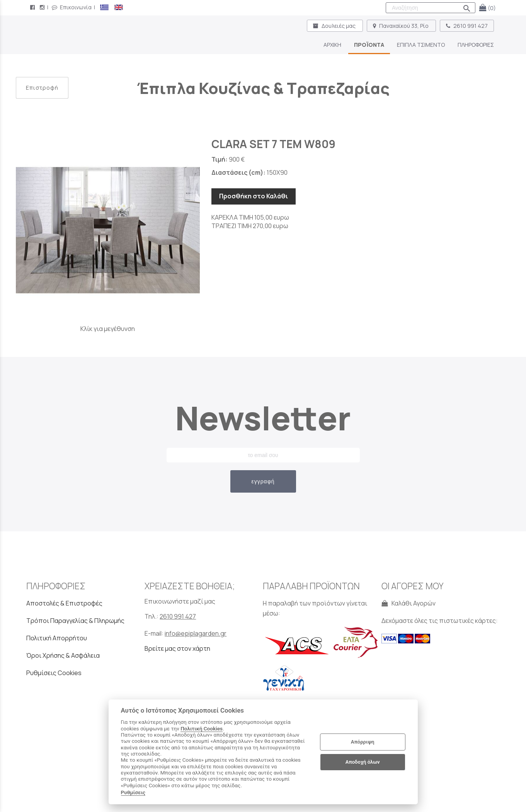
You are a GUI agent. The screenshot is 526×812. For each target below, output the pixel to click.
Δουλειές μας (335, 26)
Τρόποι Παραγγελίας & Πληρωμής (75, 621)
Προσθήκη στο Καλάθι (254, 196)
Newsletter (263, 418)
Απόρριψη (363, 742)
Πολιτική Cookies (202, 728)
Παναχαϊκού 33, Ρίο (401, 26)
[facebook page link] (33, 7)
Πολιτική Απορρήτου (57, 638)
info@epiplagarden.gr (196, 633)
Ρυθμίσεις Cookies (54, 673)
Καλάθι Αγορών (409, 603)
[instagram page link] (43, 7)
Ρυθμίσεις (133, 792)
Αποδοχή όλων (363, 762)
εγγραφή (263, 481)
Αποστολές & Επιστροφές (64, 603)
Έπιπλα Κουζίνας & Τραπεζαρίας (263, 88)
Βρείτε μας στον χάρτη (177, 648)
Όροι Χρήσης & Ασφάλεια (63, 655)
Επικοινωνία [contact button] (72, 7)
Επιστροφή (42, 88)
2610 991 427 (467, 26)
